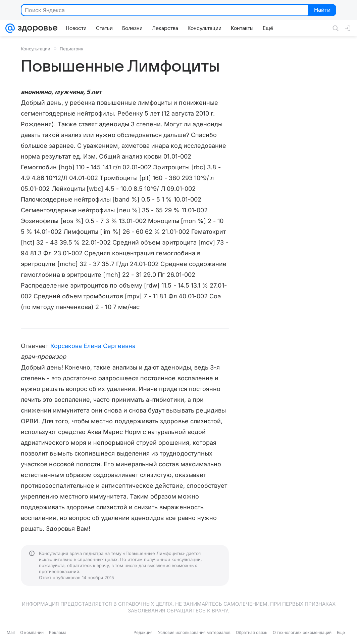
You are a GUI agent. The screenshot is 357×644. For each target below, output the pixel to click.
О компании (32, 632)
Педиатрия (71, 49)
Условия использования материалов (194, 632)
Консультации (36, 49)
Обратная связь (252, 632)
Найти (322, 10)
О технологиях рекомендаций (302, 632)
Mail (11, 632)
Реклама (58, 632)
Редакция (143, 632)
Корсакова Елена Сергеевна (93, 346)
